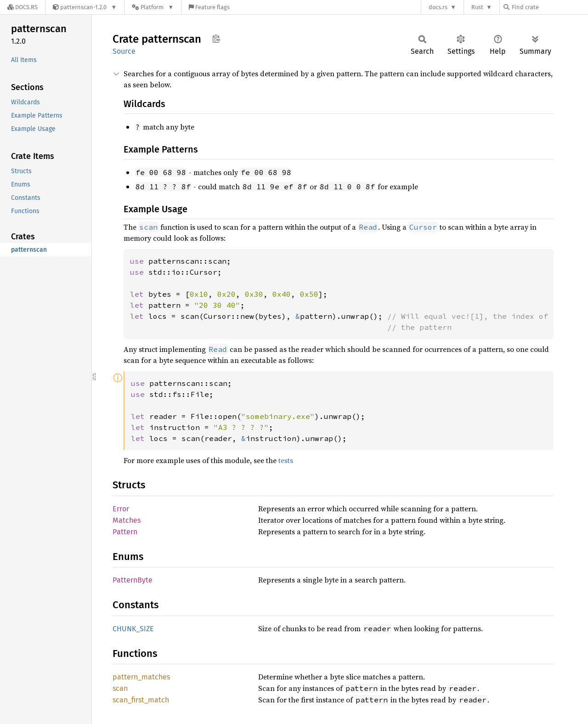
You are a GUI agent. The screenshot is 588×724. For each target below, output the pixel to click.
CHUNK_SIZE (133, 629)
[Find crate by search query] (549, 7)
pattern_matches (141, 677)
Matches (127, 520)
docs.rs (438, 7)
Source (124, 51)
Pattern (125, 532)
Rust (477, 7)
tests (286, 460)
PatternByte (133, 580)
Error (121, 509)
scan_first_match (141, 700)
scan (120, 688)
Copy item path (216, 39)
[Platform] (153, 7)
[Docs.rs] (23, 7)
